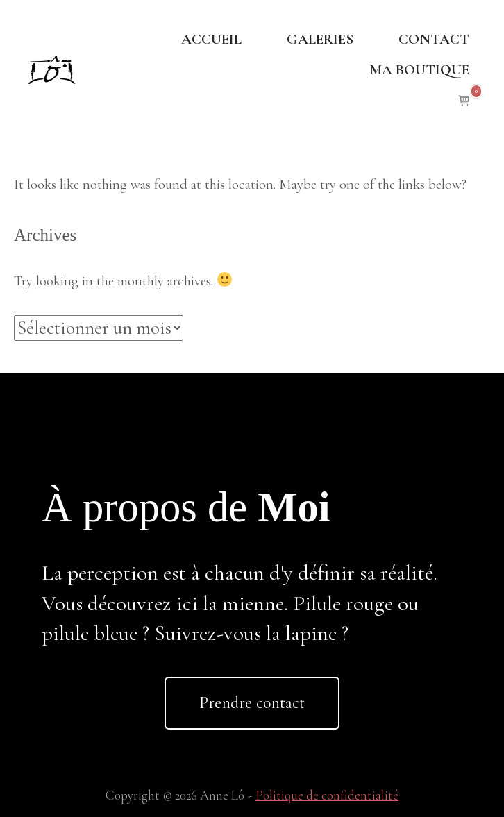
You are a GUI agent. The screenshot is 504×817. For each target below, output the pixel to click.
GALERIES (320, 39)
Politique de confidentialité (327, 795)
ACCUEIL (211, 39)
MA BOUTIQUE (420, 70)
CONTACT (434, 39)
